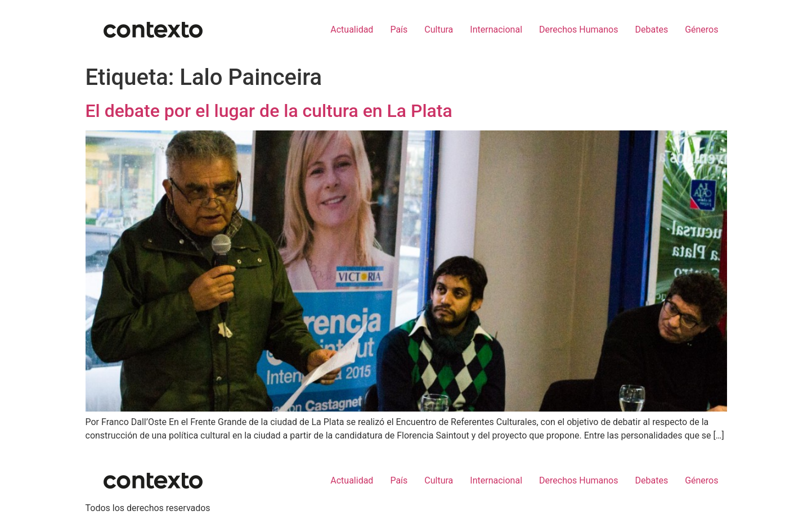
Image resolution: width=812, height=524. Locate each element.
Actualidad (352, 30)
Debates (651, 30)
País (399, 30)
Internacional (496, 30)
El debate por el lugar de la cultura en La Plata (269, 111)
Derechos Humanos (578, 30)
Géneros (701, 30)
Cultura (439, 30)
